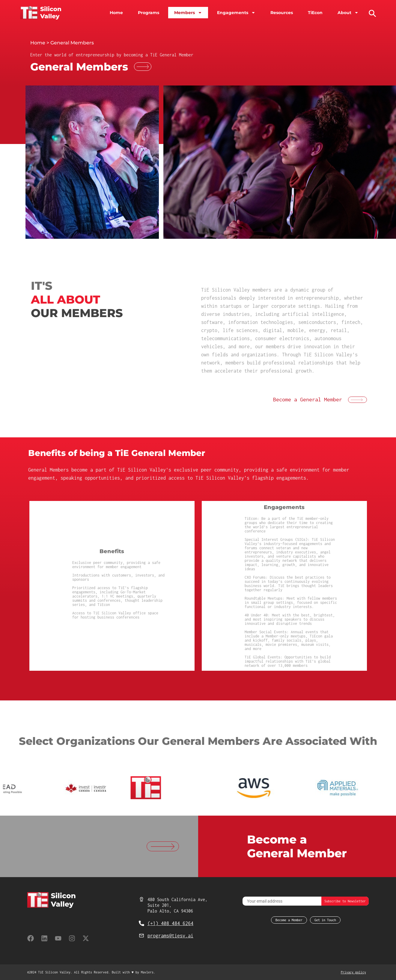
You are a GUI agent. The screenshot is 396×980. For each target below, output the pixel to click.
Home (116, 13)
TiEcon (315, 13)
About (348, 13)
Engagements (236, 13)
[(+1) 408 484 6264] (141, 923)
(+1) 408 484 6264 (170, 923)
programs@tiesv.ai (170, 936)
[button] (372, 13)
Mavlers (147, 972)
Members (188, 13)
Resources (282, 13)
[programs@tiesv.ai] (141, 936)
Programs (149, 13)
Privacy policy (353, 972)
